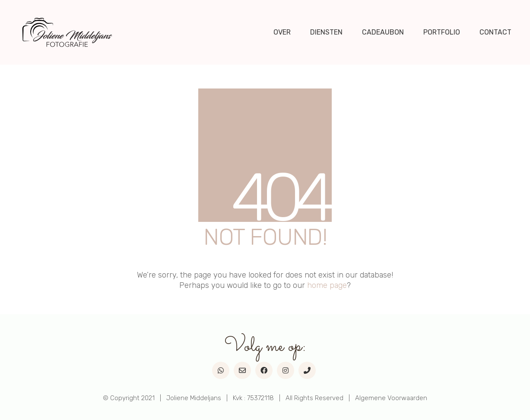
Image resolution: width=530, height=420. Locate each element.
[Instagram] (286, 370)
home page (327, 285)
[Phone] (307, 370)
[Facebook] (264, 370)
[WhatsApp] (221, 370)
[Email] (242, 370)
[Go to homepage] (68, 32)
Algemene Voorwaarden (391, 398)
